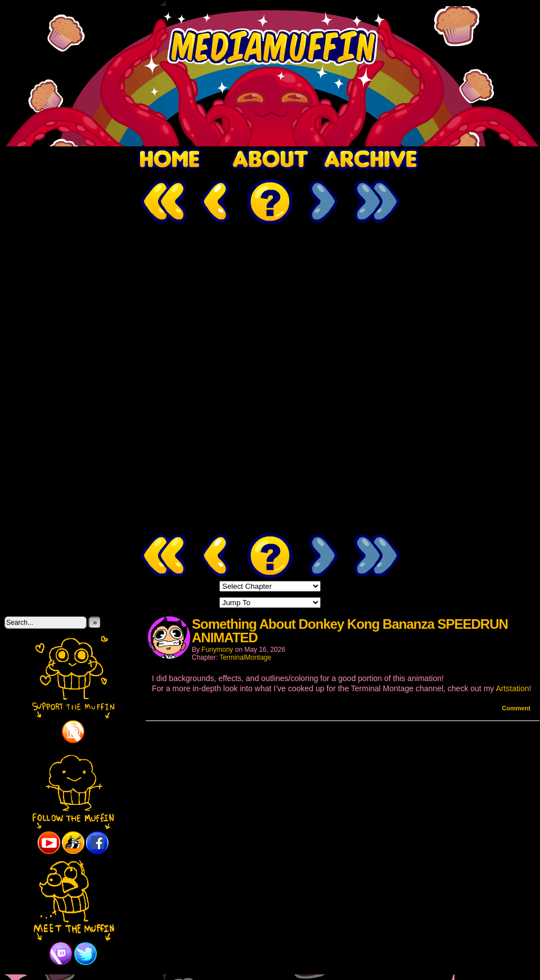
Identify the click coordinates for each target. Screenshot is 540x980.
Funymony (217, 650)
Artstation (512, 688)
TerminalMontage (245, 657)
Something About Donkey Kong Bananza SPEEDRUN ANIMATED (350, 631)
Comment (516, 708)
